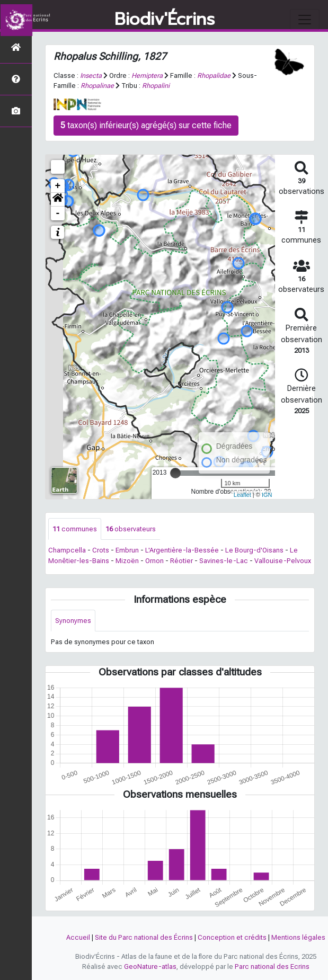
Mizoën (127, 561)
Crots (101, 550)
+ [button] (58, 186)
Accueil (78, 937)
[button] (58, 200)
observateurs (131, 529)
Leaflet (242, 495)
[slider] (175, 473)
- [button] (58, 213)
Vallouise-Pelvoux (283, 561)
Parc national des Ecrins (272, 966)
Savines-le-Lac (224, 561)
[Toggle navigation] (305, 20)
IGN (267, 495)
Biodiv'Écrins (165, 20)
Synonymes (73, 621)
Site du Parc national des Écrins (144, 937)
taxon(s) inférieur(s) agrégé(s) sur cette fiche (146, 125)
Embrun (127, 550)
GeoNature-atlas (150, 966)
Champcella (67, 550)
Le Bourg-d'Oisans (254, 550)
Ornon (154, 561)
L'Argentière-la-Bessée (182, 550)
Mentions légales (298, 937)
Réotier (181, 561)
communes (75, 529)
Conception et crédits (232, 937)
